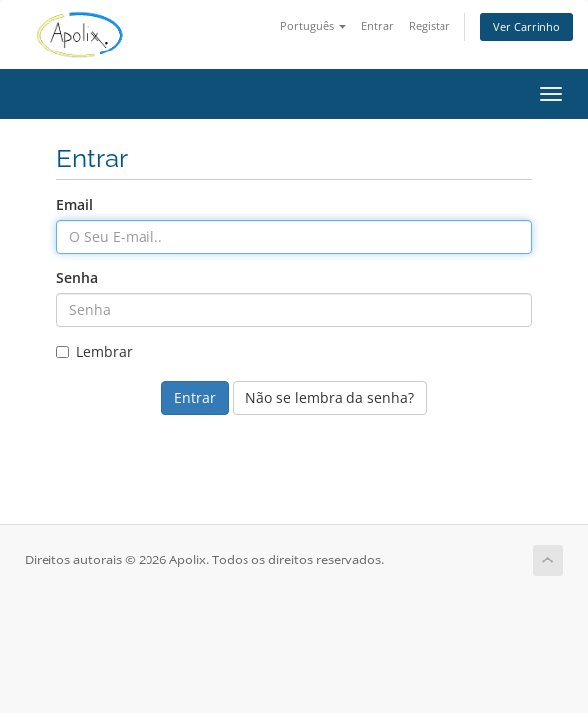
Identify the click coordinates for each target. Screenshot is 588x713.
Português (313, 25)
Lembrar (95, 351)
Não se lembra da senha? (330, 398)
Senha (77, 278)
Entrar (378, 25)
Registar (430, 25)
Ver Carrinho (527, 26)
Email (75, 204)
